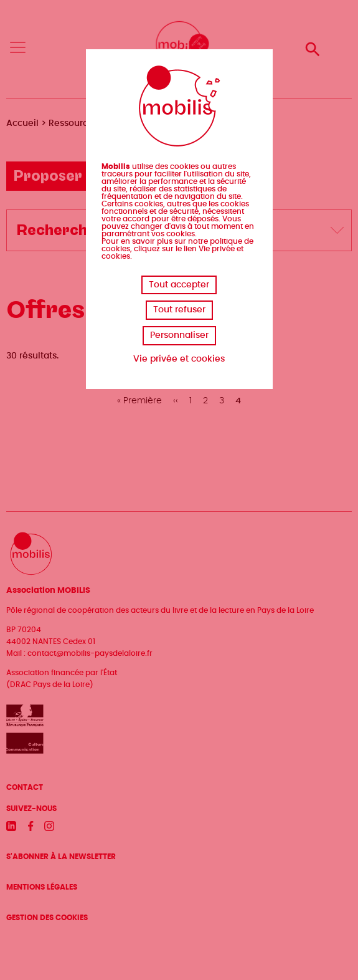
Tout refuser (179, 310)
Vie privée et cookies (179, 359)
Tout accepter (179, 285)
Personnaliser (179, 335)
